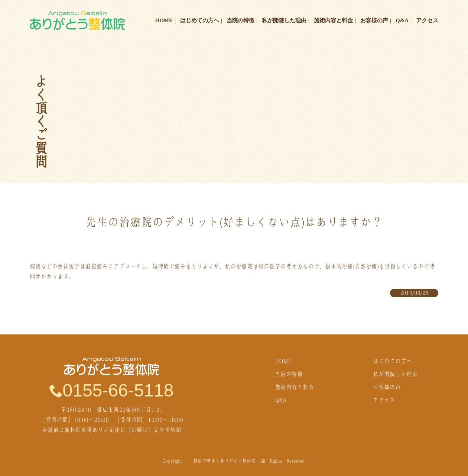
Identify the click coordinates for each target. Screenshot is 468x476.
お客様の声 (374, 20)
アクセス (427, 20)
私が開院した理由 (284, 20)
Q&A (402, 20)
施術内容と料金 (333, 20)
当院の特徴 (240, 20)
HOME (164, 20)
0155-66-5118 (112, 390)
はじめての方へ (200, 20)
